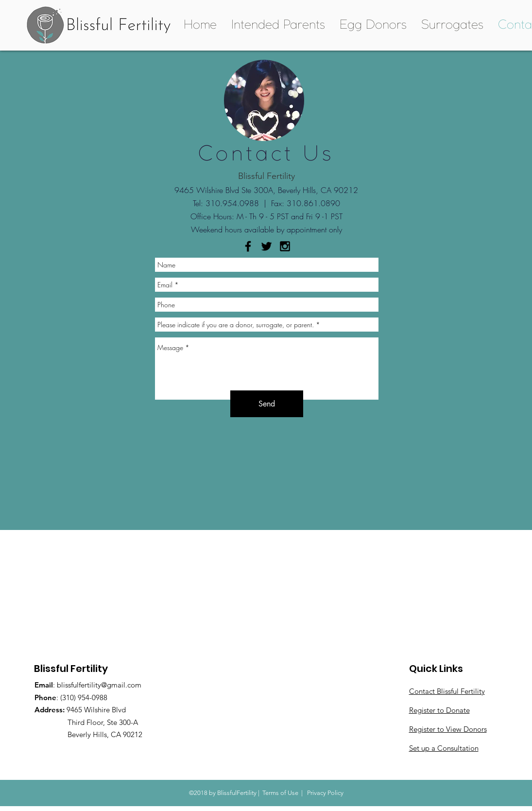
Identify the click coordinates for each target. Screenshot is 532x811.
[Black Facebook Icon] (248, 246)
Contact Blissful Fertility (447, 691)
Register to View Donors (448, 729)
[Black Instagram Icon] (285, 246)
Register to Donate (439, 710)
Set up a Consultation (444, 748)
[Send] (267, 404)
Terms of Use (280, 793)
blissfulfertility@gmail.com (99, 685)
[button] (278, 25)
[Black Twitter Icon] (266, 246)
